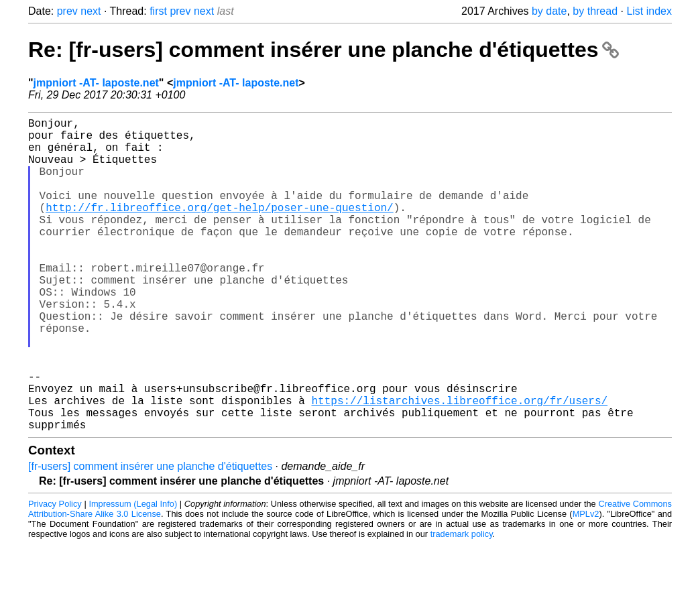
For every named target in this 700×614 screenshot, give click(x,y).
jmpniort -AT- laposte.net (96, 83)
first (158, 11)
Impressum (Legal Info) (133, 573)
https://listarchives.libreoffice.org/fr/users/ (459, 465)
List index (649, 11)
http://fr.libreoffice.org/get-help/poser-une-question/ (219, 229)
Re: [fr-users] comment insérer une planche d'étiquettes (324, 50)
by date (549, 11)
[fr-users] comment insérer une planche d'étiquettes (150, 536)
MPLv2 (586, 584)
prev (67, 11)
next (91, 11)
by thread (595, 11)
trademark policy (462, 604)
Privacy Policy (55, 573)
